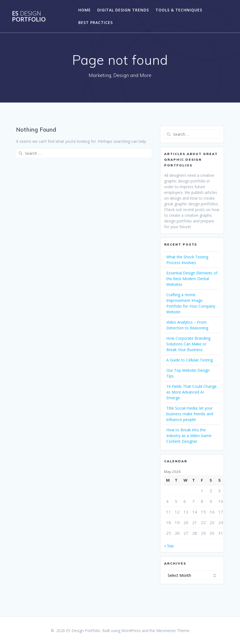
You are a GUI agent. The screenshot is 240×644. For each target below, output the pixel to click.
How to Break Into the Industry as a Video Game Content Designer (189, 436)
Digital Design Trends (123, 10)
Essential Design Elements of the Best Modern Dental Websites (192, 279)
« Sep (169, 546)
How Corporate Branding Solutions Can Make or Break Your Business (188, 344)
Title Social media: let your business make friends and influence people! (190, 414)
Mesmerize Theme (173, 631)
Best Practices (96, 22)
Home (85, 10)
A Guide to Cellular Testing (190, 360)
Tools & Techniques (179, 10)
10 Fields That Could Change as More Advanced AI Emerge (191, 392)
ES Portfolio (29, 16)
